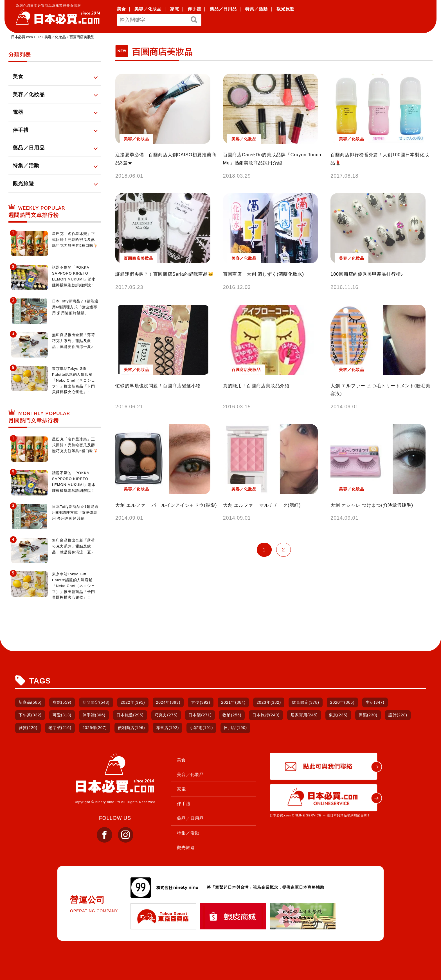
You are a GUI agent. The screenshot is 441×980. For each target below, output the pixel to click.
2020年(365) (342, 702)
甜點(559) (62, 702)
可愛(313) (62, 715)
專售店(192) (168, 728)
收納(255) (232, 715)
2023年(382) (269, 702)
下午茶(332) (30, 715)
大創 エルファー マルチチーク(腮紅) (262, 505)
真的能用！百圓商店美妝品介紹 (256, 386)
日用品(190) (235, 728)
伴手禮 (194, 9)
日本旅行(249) (266, 715)
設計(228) (398, 715)
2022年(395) (133, 702)
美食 (121, 9)
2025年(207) (95, 728)
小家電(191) (201, 728)
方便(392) (201, 702)
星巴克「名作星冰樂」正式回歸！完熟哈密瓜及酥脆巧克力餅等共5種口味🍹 (75, 240)
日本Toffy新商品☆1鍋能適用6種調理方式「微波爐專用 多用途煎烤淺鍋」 (75, 307)
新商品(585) (30, 702)
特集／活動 (256, 9)
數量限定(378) (306, 702)
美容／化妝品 (148, 9)
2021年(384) (233, 702)
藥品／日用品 (223, 9)
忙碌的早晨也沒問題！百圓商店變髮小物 (158, 386)
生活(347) (375, 702)
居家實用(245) (304, 715)
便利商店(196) (131, 728)
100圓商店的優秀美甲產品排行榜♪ (367, 274)
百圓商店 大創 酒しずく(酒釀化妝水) (264, 274)
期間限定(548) (96, 702)
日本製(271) (200, 715)
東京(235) (338, 715)
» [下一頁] (293, 550)
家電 (175, 9)
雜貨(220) (28, 728)
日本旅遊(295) (130, 715)
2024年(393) (168, 702)
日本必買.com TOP (26, 37)
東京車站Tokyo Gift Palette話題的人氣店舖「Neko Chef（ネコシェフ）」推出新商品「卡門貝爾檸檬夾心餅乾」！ (74, 380)
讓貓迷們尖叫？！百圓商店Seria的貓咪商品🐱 (165, 274)
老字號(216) (60, 728)
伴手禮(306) (94, 715)
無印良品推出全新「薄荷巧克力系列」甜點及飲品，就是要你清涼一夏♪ (74, 341)
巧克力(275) (166, 715)
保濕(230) (368, 715)
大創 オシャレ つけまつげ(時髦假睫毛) (372, 505)
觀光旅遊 (285, 9)
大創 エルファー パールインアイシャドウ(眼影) (166, 505)
